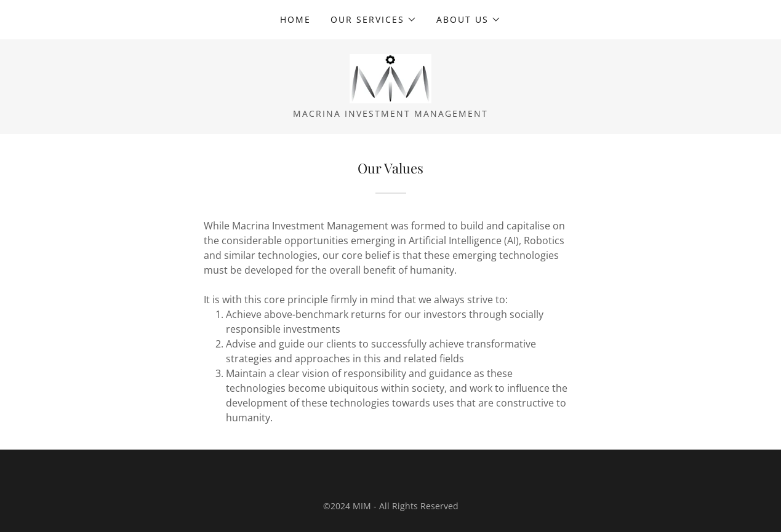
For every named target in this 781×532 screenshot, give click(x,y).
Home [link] (295, 19)
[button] (374, 20)
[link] (390, 77)
